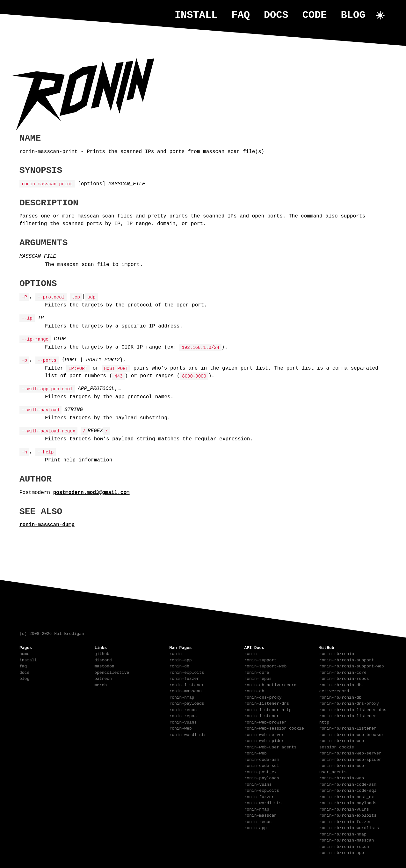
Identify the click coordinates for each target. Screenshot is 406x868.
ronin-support (261, 659)
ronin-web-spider (264, 740)
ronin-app (180, 659)
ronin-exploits (187, 672)
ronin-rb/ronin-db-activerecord (342, 688)
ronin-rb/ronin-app (342, 852)
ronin (175, 653)
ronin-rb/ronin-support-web (352, 666)
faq (241, 15)
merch (101, 684)
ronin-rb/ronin (337, 653)
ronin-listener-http (268, 709)
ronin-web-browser (266, 722)
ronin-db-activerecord (271, 684)
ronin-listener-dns (267, 703)
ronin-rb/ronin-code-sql (348, 790)
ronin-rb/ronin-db (341, 697)
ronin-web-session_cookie (274, 728)
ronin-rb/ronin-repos (344, 678)
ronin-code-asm (262, 759)
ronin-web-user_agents (271, 747)
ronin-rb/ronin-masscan (347, 840)
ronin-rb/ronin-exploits (348, 815)
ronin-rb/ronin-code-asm (348, 784)
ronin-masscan (185, 690)
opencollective (112, 672)
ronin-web (180, 728)
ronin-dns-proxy (263, 697)
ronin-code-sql (262, 765)
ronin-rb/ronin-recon (344, 846)
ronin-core (257, 672)
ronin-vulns (183, 722)
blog (353, 15)
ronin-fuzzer (184, 678)
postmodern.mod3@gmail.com (91, 492)
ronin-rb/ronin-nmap (343, 834)
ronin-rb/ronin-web (342, 777)
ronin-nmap (182, 697)
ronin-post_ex (261, 771)
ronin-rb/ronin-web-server (350, 753)
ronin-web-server (264, 734)
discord (103, 659)
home (24, 653)
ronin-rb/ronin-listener (348, 728)
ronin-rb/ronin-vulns (344, 809)
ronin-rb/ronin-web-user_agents (343, 768)
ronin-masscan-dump (47, 524)
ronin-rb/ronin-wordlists (349, 827)
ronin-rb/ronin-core (343, 672)
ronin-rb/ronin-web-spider (350, 759)
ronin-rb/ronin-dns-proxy (349, 703)
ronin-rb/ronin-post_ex (347, 796)
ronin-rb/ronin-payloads (348, 802)
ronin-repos (183, 715)
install (196, 15)
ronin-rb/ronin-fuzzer (345, 821)
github (102, 653)
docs (276, 15)
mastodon (104, 666)
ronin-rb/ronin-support (347, 659)
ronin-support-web (266, 666)
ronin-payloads (187, 703)
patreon (103, 678)
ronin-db (179, 666)
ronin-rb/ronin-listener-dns (353, 709)
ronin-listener (187, 684)
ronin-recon (183, 709)
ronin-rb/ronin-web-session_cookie (343, 743)
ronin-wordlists (188, 734)
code (315, 15)
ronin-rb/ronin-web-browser (352, 734)
